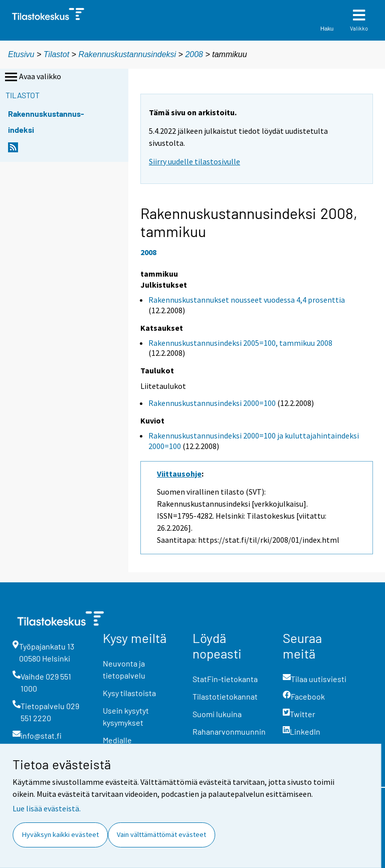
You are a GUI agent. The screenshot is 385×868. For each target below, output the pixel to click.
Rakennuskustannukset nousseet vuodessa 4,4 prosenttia (247, 300)
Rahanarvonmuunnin (229, 731)
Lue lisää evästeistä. (47, 808)
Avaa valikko (32, 77)
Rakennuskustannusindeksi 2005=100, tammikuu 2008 (240, 343)
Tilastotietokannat (225, 696)
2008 (194, 54)
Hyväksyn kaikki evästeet (60, 834)
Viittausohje (179, 474)
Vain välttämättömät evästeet (161, 834)
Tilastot (56, 54)
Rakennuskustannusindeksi (127, 54)
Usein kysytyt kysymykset (126, 716)
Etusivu (21, 54)
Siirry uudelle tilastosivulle (195, 161)
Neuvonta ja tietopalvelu (124, 669)
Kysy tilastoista (129, 693)
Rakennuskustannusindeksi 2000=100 (212, 403)
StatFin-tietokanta (225, 679)
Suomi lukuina (217, 714)
